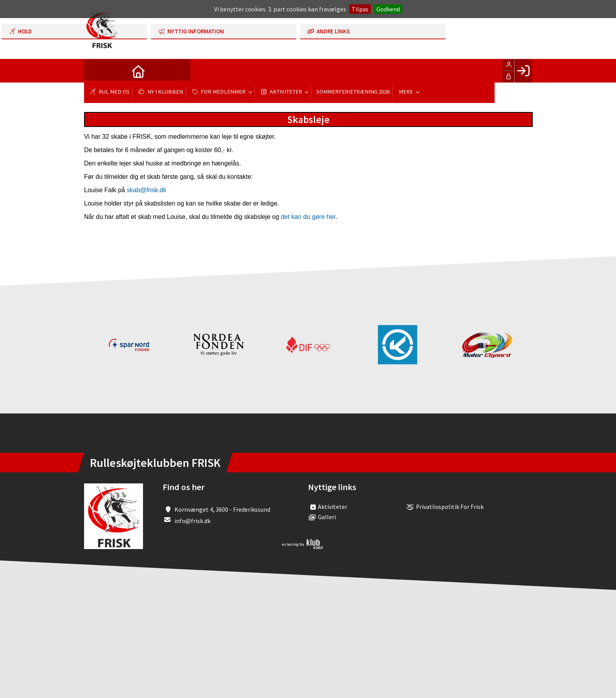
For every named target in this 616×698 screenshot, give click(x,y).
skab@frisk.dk (147, 190)
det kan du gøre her (308, 217)
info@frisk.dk (192, 521)
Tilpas (360, 9)
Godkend (388, 9)
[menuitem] (96, 71)
